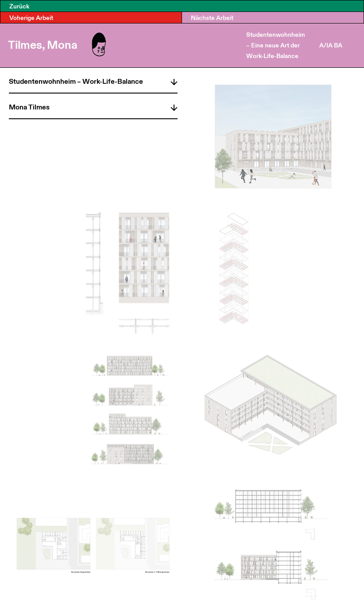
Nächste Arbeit (212, 18)
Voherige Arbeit (31, 18)
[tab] (93, 80)
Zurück (19, 6)
